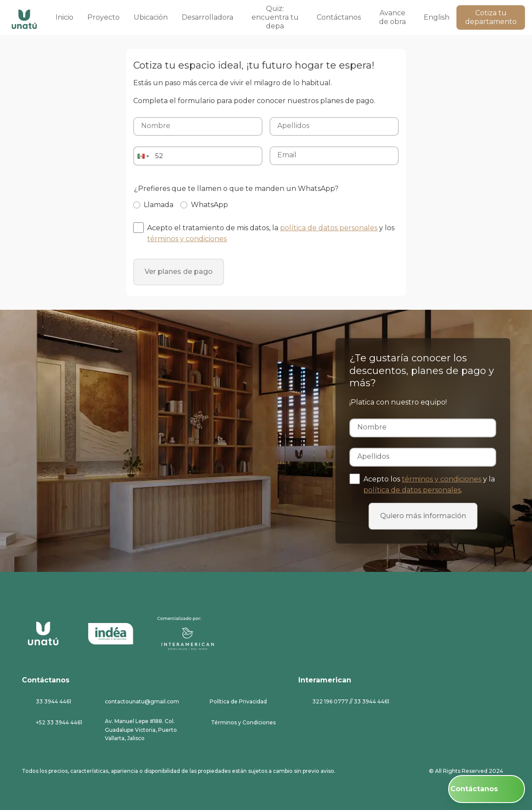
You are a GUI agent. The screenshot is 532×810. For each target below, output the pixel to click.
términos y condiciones (187, 239)
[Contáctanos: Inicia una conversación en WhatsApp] (487, 789)
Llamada (159, 205)
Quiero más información (423, 516)
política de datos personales (329, 228)
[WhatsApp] (184, 205)
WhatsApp (209, 205)
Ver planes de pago (179, 272)
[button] (142, 156)
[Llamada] (137, 205)
